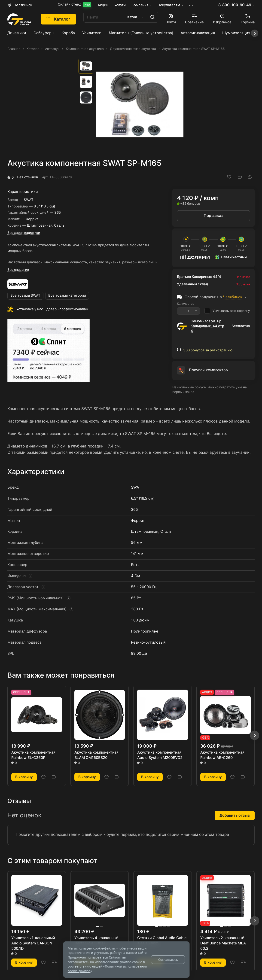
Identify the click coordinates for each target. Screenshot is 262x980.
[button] (255, 735)
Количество (186, 304)
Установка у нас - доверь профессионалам (52, 309)
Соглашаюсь (168, 960)
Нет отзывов (27, 177)
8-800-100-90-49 (235, 5)
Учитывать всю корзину (227, 311)
